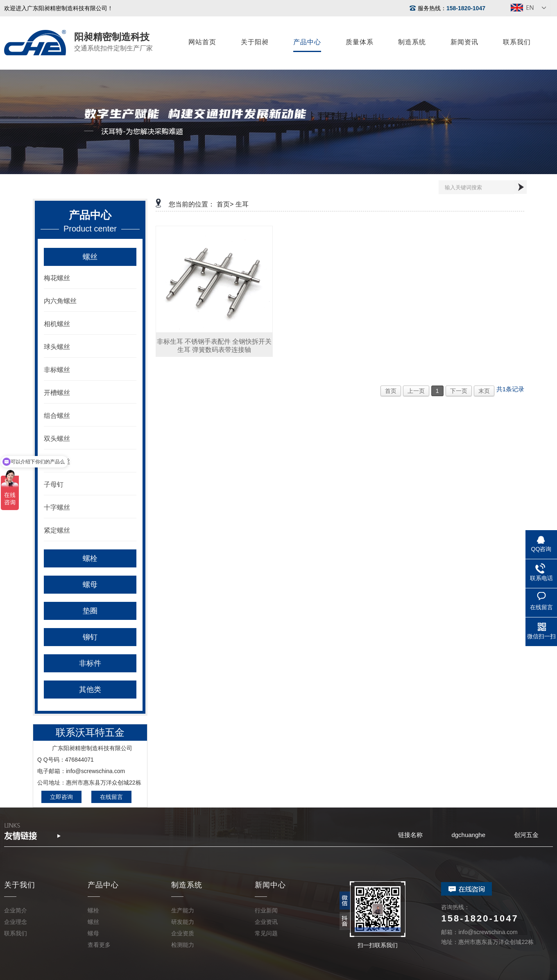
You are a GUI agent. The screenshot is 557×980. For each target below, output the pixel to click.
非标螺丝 (57, 370)
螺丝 (90, 257)
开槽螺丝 (57, 393)
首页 (391, 391)
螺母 (90, 585)
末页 (484, 391)
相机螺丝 (57, 324)
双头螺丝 (57, 439)
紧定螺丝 (57, 530)
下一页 (459, 391)
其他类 (90, 690)
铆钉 (90, 637)
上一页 (416, 391)
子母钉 (54, 484)
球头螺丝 (57, 347)
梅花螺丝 (57, 278)
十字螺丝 (57, 507)
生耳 (242, 204)
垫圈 (90, 611)
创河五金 (526, 835)
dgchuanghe (468, 835)
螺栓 (90, 558)
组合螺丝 (57, 416)
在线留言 (111, 797)
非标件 (90, 663)
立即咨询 (61, 797)
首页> (225, 204)
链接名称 (410, 835)
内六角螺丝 (60, 301)
